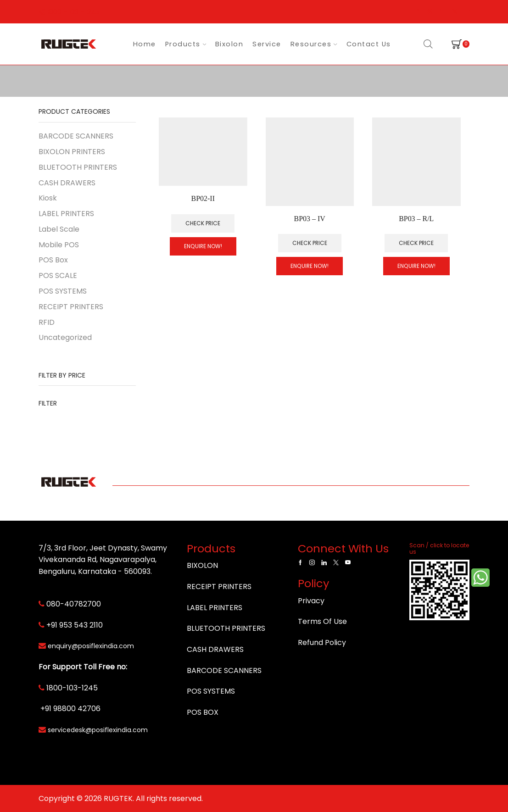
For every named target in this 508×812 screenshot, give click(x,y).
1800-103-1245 (72, 688)
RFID (47, 322)
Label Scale (59, 229)
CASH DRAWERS (67, 183)
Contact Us (369, 44)
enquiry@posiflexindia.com (91, 646)
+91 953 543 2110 (75, 625)
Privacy (311, 601)
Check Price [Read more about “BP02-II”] (203, 223)
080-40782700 (74, 604)
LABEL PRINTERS (66, 214)
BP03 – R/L (416, 219)
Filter (48, 403)
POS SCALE (58, 275)
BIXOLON (202, 565)
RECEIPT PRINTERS (71, 307)
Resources (314, 44)
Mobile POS (59, 245)
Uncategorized (65, 337)
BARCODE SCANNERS (76, 136)
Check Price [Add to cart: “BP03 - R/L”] (416, 243)
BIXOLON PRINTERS (72, 152)
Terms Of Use (322, 621)
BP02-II (203, 198)
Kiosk (48, 198)
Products (186, 44)
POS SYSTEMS (63, 291)
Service (267, 44)
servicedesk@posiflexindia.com (98, 730)
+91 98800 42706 (70, 709)
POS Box (53, 260)
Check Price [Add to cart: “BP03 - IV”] (310, 243)
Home (145, 44)
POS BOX (203, 712)
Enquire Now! (203, 246)
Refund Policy (322, 642)
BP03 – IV (310, 219)
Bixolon (229, 44)
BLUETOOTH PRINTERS (78, 167)
